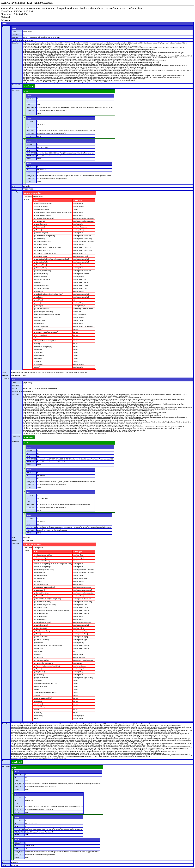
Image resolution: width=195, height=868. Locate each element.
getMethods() (38, 297)
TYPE (29, 113)
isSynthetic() (38, 361)
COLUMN (30, 99)
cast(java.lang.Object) (41, 207)
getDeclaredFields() (40, 256)
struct (4, 24)
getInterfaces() (39, 291)
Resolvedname (17, 40)
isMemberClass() (39, 355)
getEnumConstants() (41, 277)
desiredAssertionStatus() (42, 209)
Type (14, 186)
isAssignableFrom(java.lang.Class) (45, 341)
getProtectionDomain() (41, 309)
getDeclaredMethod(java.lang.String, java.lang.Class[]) (52, 259)
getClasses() (38, 230)
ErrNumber (16, 34)
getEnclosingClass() (40, 268)
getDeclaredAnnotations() (42, 242)
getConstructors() (40, 239)
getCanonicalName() (41, 224)
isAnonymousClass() (41, 335)
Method (37, 200)
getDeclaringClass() (40, 265)
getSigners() (38, 318)
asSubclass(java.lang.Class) (43, 204)
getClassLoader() (40, 227)
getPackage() (38, 306)
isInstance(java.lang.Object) (43, 347)
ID (27, 102)
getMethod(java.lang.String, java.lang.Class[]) (49, 294)
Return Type (78, 200)
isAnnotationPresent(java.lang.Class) (46, 332)
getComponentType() (41, 233)
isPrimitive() (38, 358)
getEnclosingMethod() (41, 274)
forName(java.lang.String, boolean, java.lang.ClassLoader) (53, 212)
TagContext (16, 90)
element (15, 189)
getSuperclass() (39, 323)
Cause (4, 27)
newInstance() (39, 364)
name (4, 865)
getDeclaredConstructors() (43, 250)
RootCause (6, 378)
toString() (37, 367)
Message (15, 37)
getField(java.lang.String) (42, 280)
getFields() (37, 282)
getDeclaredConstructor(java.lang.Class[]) (47, 247)
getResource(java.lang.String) (44, 312)
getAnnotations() (39, 221)
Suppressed (16, 85)
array (26, 91)
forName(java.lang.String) (42, 215)
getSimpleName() (40, 320)
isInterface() (38, 350)
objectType (16, 192)
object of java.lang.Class (33, 193)
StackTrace (16, 43)
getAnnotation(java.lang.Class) (44, 218)
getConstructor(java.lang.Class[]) (45, 236)
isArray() (37, 338)
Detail (14, 31)
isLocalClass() (39, 353)
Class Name (28, 196)
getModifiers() (38, 300)
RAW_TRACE (31, 108)
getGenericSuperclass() (42, 288)
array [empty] (29, 86)
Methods (27, 199)
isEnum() (37, 344)
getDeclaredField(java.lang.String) (45, 253)
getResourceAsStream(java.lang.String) (47, 315)
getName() (37, 303)
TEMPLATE (31, 110)
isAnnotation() (38, 329)
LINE (28, 105)
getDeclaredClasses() (41, 245)
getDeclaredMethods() (41, 262)
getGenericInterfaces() (41, 285)
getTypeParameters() (41, 326)
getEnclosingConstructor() (42, 271)
